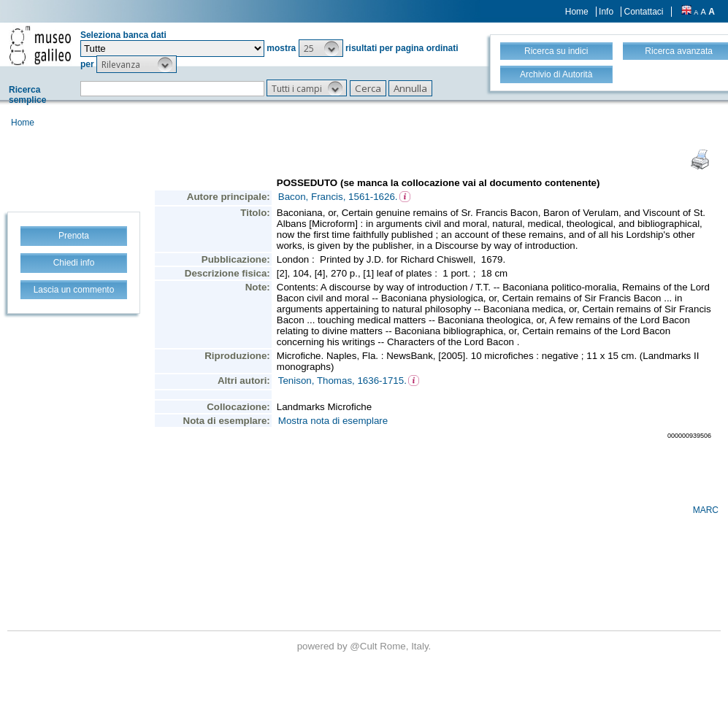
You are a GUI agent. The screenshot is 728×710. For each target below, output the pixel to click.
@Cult (365, 646)
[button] (321, 48)
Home (577, 12)
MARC (706, 510)
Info (606, 12)
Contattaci (643, 12)
